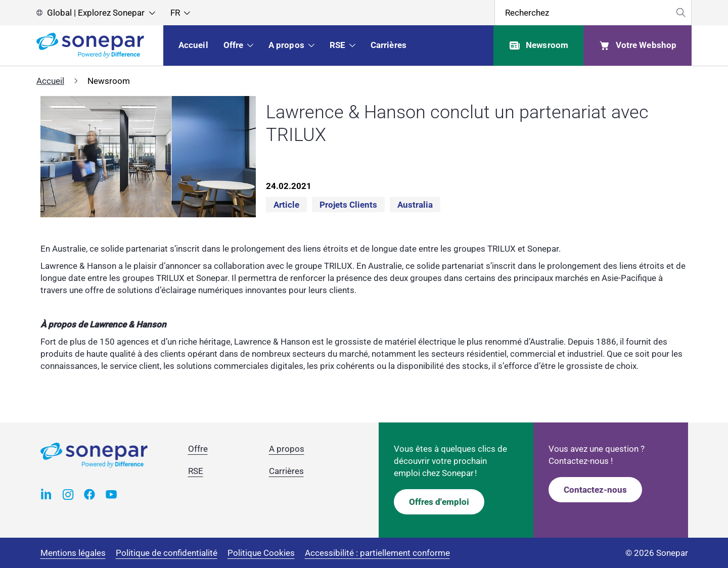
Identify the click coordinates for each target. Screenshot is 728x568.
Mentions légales (73, 553)
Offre (198, 449)
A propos (287, 449)
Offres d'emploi (439, 502)
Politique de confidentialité (167, 553)
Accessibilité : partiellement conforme (377, 553)
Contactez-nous (595, 490)
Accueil (50, 81)
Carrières (286, 471)
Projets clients (348, 205)
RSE (196, 471)
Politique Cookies (261, 553)
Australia (415, 205)
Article (286, 205)
